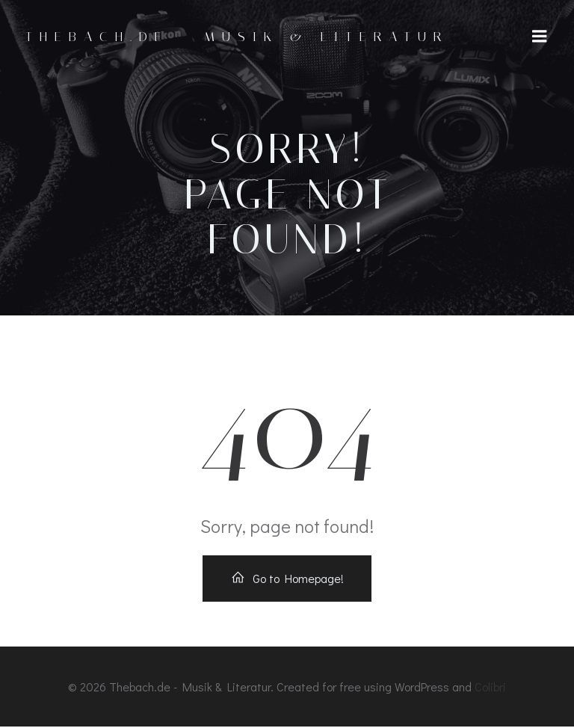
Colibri (490, 688)
